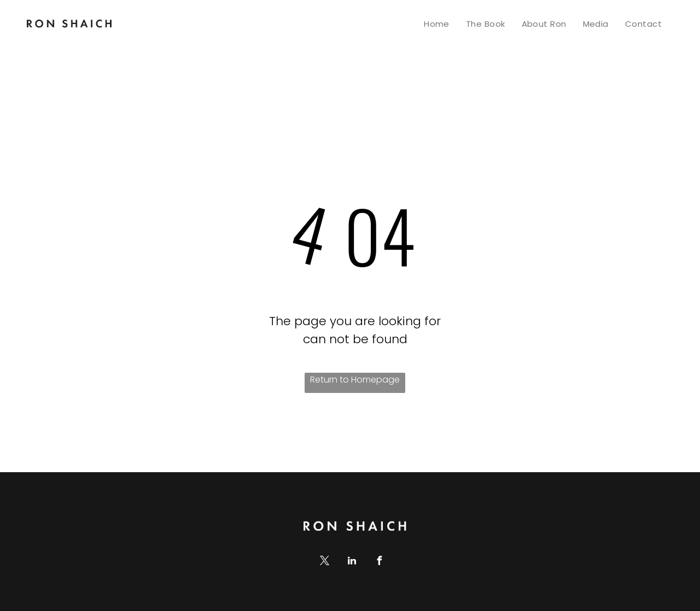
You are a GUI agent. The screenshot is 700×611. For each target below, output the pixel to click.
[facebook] (379, 562)
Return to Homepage (355, 380)
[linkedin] (352, 562)
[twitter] (324, 562)
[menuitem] (437, 24)
